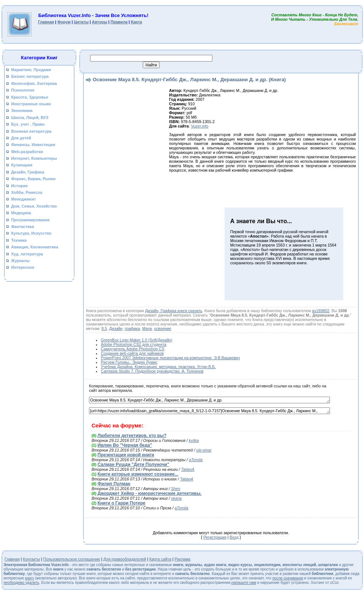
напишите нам (244, 583)
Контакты (32, 559)
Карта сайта (160, 559)
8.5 (104, 328)
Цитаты (81, 22)
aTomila (196, 460)
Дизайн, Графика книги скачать (173, 311)
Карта (136, 22)
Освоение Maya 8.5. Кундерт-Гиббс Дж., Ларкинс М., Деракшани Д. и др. (209, 400)
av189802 (321, 311)
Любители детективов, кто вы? (132, 436)
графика (132, 328)
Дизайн (116, 328)
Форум (64, 22)
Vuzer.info (200, 126)
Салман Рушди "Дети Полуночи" (133, 465)
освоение (163, 328)
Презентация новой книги (126, 455)
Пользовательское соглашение (72, 559)
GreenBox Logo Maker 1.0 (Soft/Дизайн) (137, 340)
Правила (119, 22)
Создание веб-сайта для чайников (132, 353)
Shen (176, 489)
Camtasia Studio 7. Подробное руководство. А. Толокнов (152, 371)
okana (176, 498)
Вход (234, 537)
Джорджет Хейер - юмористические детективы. (150, 493)
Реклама (183, 559)
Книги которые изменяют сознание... (138, 474)
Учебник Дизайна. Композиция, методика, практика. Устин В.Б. (158, 367)
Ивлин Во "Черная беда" (125, 445)
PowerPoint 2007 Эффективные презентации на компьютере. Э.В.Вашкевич (170, 358)
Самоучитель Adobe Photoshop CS (133, 349)
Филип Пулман (114, 484)
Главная (46, 22)
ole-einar (204, 450)
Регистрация (215, 537)
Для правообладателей (125, 559)
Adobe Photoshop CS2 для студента (134, 344)
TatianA (188, 469)
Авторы (100, 22)
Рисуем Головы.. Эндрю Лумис (129, 362)
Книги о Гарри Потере (121, 503)
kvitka (194, 440)
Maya (147, 328)
